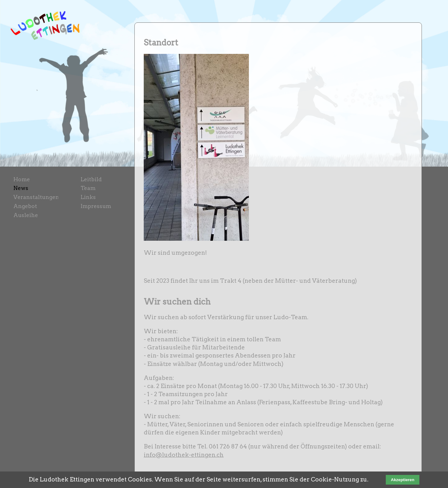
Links (88, 197)
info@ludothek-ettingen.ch (184, 455)
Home (22, 179)
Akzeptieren (403, 480)
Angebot (25, 206)
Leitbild (91, 179)
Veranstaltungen (36, 197)
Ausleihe (26, 215)
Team (88, 188)
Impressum (96, 206)
